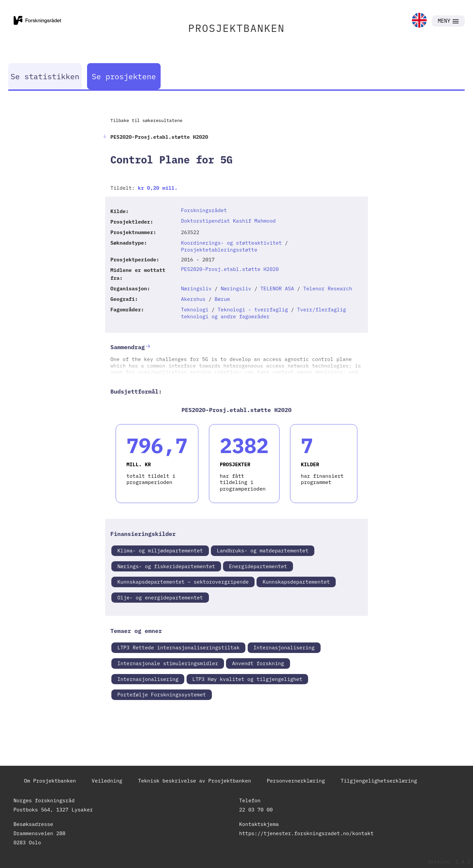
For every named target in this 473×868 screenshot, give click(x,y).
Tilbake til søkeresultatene (146, 120)
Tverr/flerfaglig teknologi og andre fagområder (263, 313)
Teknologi (195, 309)
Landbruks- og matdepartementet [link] (263, 550)
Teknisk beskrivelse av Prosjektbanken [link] (194, 781)
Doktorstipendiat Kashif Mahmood (228, 221)
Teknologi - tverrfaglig (253, 309)
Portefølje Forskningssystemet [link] (162, 694)
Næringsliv (196, 288)
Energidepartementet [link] (258, 566)
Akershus (193, 299)
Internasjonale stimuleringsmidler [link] (168, 663)
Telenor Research (328, 288)
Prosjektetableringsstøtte (219, 250)
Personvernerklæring (296, 781)
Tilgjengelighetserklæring (379, 781)
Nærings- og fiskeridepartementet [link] (166, 566)
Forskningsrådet (204, 210)
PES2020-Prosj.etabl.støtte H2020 (230, 269)
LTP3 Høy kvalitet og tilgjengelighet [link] (248, 679)
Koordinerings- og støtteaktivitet (231, 243)
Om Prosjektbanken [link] (50, 781)
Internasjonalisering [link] (284, 647)
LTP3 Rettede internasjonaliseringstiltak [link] (178, 647)
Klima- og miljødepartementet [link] (160, 550)
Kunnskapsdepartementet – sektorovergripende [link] (183, 582)
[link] (419, 21)
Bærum (222, 299)
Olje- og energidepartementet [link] (160, 597)
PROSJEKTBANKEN (236, 28)
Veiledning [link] (107, 781)
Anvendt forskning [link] (258, 663)
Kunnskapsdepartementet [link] (296, 582)
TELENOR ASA (277, 288)
